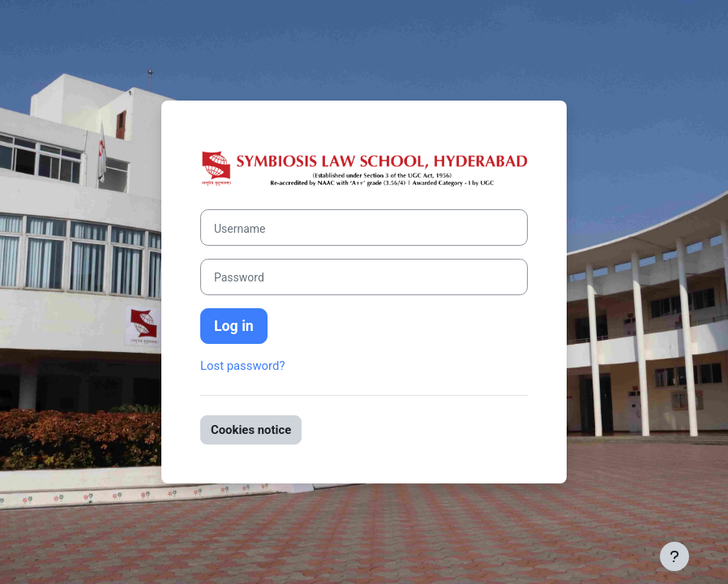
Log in (234, 326)
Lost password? (242, 366)
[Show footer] (674, 556)
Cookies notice (251, 430)
